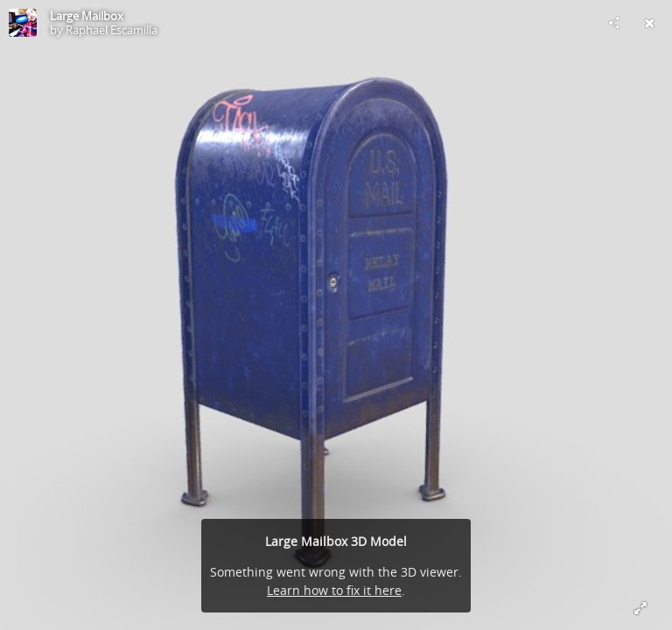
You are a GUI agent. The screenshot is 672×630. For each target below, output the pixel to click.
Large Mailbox (87, 16)
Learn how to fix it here (334, 590)
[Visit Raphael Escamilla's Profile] (23, 23)
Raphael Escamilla (112, 30)
